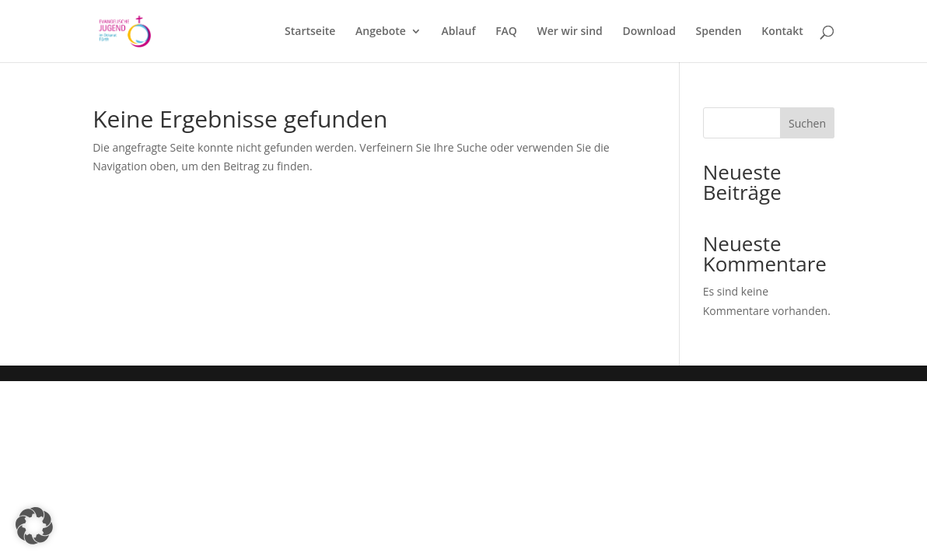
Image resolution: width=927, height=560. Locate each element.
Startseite (310, 32)
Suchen (807, 123)
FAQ (506, 32)
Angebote (381, 32)
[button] (34, 526)
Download (649, 32)
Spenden (719, 32)
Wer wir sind (570, 32)
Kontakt (782, 32)
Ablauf (459, 32)
